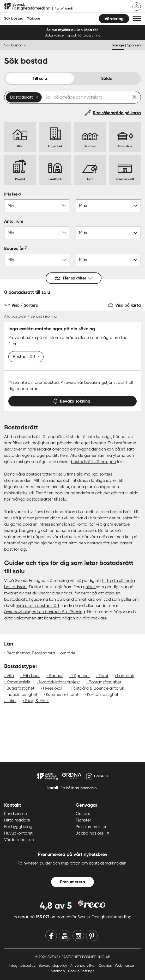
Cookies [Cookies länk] (106, 965)
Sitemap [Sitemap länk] (58, 971)
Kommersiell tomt (62, 694)
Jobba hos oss (90, 833)
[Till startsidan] (38, 7)
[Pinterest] (92, 936)
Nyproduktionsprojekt (59, 682)
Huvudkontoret (18, 833)
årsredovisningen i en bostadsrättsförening (45, 612)
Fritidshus (31, 676)
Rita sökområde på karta (117, 113)
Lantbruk (126, 676)
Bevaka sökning (72, 400)
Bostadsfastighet (105, 682)
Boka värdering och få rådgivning (73, 35)
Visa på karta (128, 305)
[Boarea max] (108, 260)
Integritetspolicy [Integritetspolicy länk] (23, 965)
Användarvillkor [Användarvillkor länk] (83, 965)
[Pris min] (37, 206)
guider (89, 587)
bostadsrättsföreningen (93, 462)
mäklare (99, 618)
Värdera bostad (19, 840)
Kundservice (16, 814)
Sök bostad (14, 18)
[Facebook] (51, 936)
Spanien (134, 45)
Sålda (107, 78)
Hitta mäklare (17, 820)
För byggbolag (18, 827)
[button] (137, 19)
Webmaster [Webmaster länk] (124, 965)
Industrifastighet (22, 694)
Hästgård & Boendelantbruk (97, 688)
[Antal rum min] (37, 233)
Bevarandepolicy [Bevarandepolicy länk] (53, 965)
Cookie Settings (81, 971)
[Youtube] (65, 936)
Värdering (114, 19)
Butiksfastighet (20, 688)
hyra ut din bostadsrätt (38, 605)
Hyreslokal (53, 688)
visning (11, 530)
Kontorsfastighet (103, 694)
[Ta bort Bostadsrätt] (37, 357)
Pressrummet (88, 827)
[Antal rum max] (108, 233)
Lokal (11, 701)
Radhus (56, 676)
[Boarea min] (37, 260)
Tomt (104, 676)
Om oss (83, 814)
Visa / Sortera (25, 305)
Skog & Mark (37, 701)
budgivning (30, 530)
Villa (10, 676)
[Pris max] (108, 206)
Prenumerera (72, 882)
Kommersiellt (18, 682)
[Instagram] (78, 936)
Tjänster (83, 820)
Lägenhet (81, 676)
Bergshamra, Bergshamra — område (41, 653)
